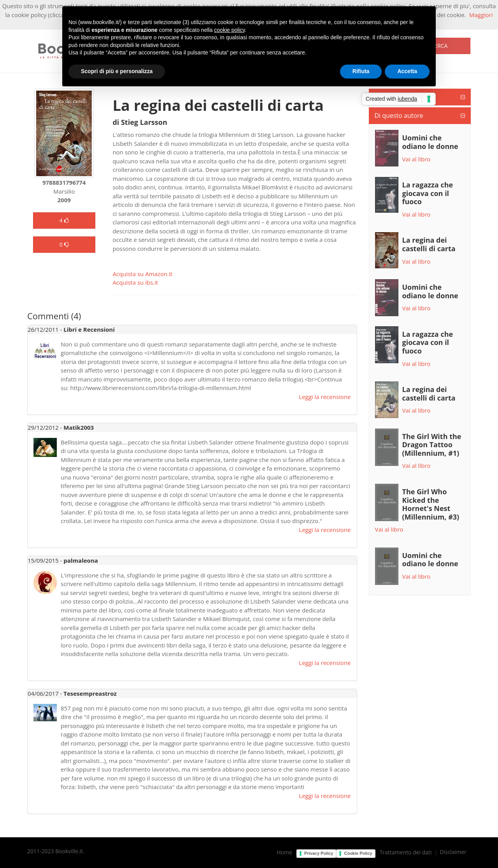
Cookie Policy (358, 853)
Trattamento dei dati (406, 852)
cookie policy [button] (229, 30)
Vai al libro (416, 159)
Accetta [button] (407, 71)
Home (284, 852)
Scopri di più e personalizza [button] (117, 71)
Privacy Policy (319, 853)
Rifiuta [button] (361, 71)
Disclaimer (453, 852)
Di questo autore (399, 115)
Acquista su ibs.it (135, 282)
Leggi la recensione (325, 397)
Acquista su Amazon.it (142, 274)
